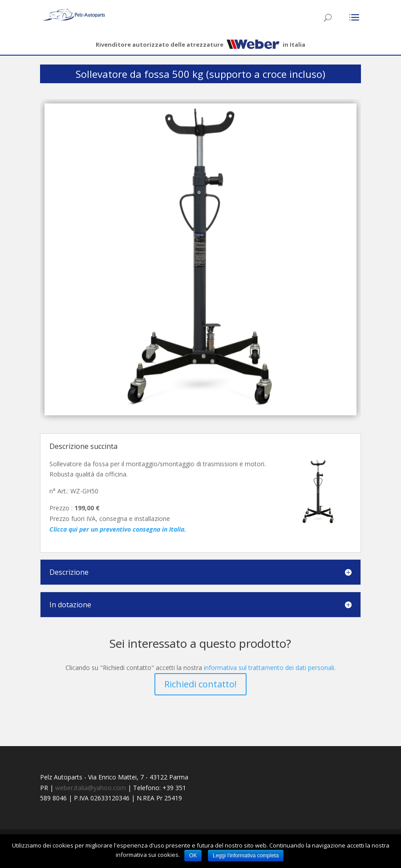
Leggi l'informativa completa (246, 856)
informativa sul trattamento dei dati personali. (270, 668)
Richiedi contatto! (200, 684)
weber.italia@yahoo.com (91, 788)
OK (193, 856)
